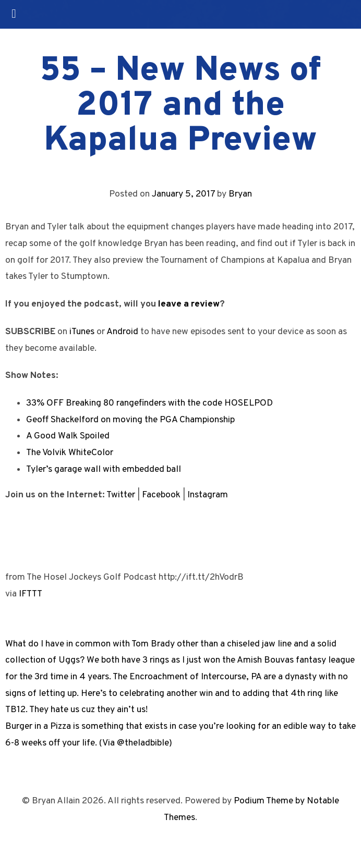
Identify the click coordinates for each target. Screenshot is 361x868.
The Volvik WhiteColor (70, 453)
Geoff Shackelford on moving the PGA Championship (130, 420)
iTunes (82, 332)
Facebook (161, 495)
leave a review (189, 304)
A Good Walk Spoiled (68, 436)
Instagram (208, 495)
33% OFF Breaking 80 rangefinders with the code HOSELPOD (149, 403)
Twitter (121, 495)
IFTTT (31, 594)
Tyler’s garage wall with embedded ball (104, 469)
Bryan (240, 194)
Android (122, 332)
